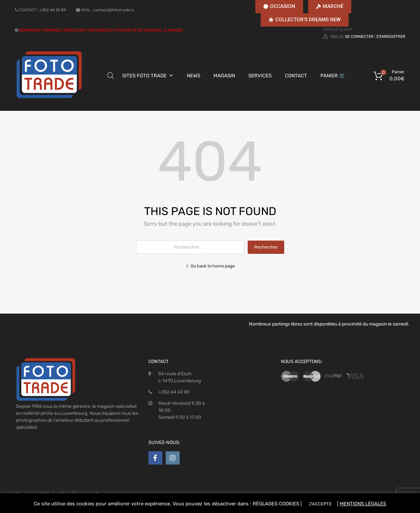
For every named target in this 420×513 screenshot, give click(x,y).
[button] (279, 7)
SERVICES (260, 76)
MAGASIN (224, 76)
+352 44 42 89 (53, 10)
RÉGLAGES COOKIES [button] (276, 504)
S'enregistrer (391, 37)
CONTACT (296, 76)
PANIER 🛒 (333, 76)
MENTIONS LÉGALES (363, 504)
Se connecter (359, 37)
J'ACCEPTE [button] (320, 504)
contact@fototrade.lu (114, 10)
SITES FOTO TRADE (144, 76)
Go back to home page (210, 266)
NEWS (194, 76)
